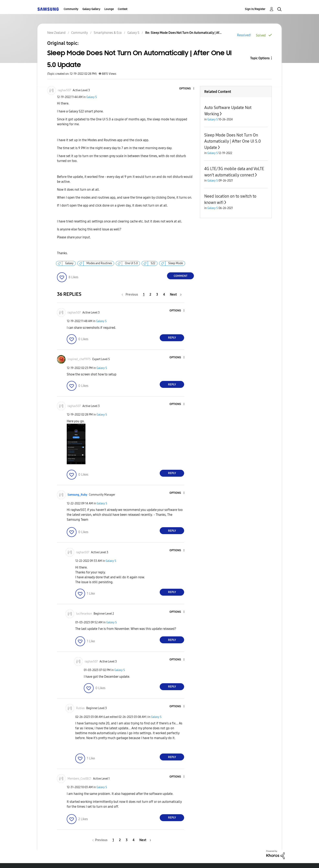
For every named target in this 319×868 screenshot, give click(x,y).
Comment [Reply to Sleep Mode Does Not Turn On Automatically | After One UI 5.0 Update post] (181, 276)
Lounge (109, 9)
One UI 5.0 (131, 263)
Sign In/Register (255, 9)
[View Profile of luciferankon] (84, 614)
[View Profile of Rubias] (80, 708)
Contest (123, 9)
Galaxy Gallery (91, 9)
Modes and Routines (99, 263)
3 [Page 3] (157, 294)
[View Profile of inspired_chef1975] (79, 359)
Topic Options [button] (260, 58)
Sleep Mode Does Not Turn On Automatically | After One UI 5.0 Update (233, 141)
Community (71, 9)
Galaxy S (92, 97)
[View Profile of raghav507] (64, 90)
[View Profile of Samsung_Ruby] (77, 495)
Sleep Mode (176, 263)
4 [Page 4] (164, 294)
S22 (153, 263)
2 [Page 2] (150, 294)
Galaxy (69, 263)
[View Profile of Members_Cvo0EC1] (79, 779)
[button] (187, 89)
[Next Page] (176, 294)
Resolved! (244, 35)
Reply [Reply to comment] (172, 338)
